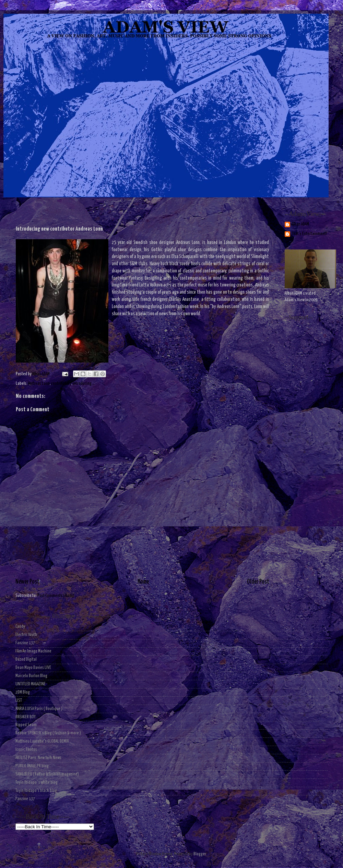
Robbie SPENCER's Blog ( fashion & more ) (48, 733)
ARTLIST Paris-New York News (38, 758)
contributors (61, 384)
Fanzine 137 (25, 643)
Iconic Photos (26, 750)
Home (143, 582)
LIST (19, 701)
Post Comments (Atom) (56, 596)
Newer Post (27, 582)
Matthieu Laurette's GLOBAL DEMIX (42, 741)
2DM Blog (23, 692)
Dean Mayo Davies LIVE (33, 668)
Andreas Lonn (39, 384)
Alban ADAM (300, 224)
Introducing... (84, 384)
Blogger (200, 854)
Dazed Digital (26, 659)
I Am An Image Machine (33, 651)
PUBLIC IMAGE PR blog (32, 766)
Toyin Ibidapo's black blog (36, 791)
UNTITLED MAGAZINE (31, 684)
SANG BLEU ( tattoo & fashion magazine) (47, 774)
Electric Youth (26, 635)
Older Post (258, 582)
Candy (20, 627)
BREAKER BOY (26, 717)
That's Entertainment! (309, 234)
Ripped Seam (26, 725)
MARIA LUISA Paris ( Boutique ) (39, 709)
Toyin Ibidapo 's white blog (37, 783)
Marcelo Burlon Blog (31, 676)
